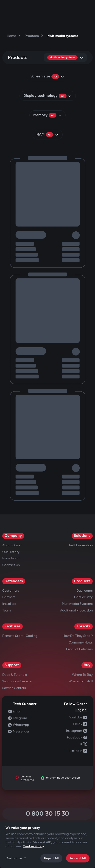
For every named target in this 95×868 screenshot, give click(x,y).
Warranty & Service (17, 681)
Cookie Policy (33, 846)
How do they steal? (78, 636)
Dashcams (85, 591)
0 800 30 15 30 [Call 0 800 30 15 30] (47, 814)
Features (13, 626)
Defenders (14, 581)
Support (12, 665)
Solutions (82, 536)
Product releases (79, 649)
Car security (83, 597)
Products (82, 581)
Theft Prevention (80, 545)
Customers (11, 591)
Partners (9, 597)
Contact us (11, 565)
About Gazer (12, 545)
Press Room (11, 558)
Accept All (78, 858)
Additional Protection (76, 610)
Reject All (51, 858)
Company (13, 536)
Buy (87, 665)
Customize (16, 858)
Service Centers (14, 688)
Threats (84, 626)
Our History (11, 552)
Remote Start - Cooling (20, 636)
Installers (9, 604)
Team (7, 610)
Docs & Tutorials (15, 675)
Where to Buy (82, 675)
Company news (81, 642)
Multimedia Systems (77, 604)
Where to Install (81, 681)
